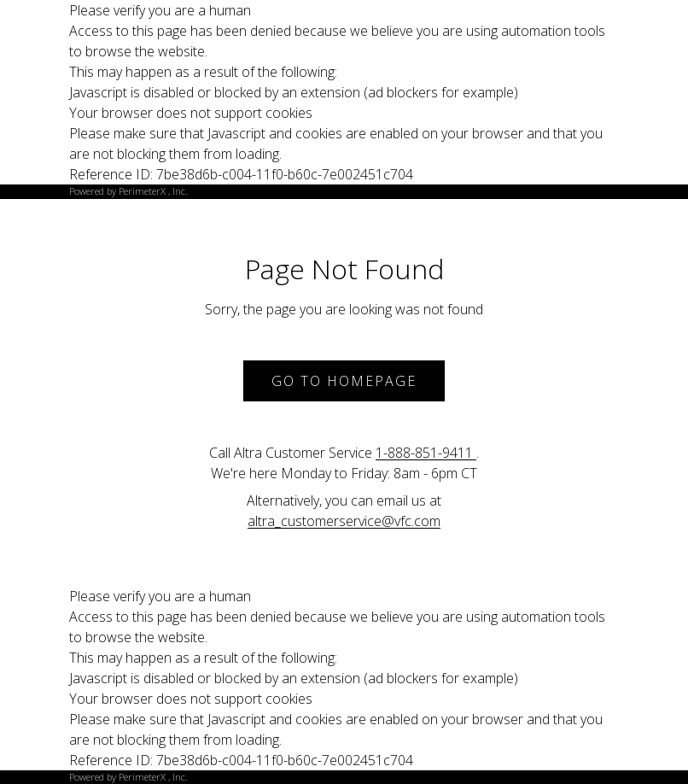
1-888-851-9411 (426, 453)
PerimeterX (142, 191)
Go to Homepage (344, 381)
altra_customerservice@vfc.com (344, 521)
